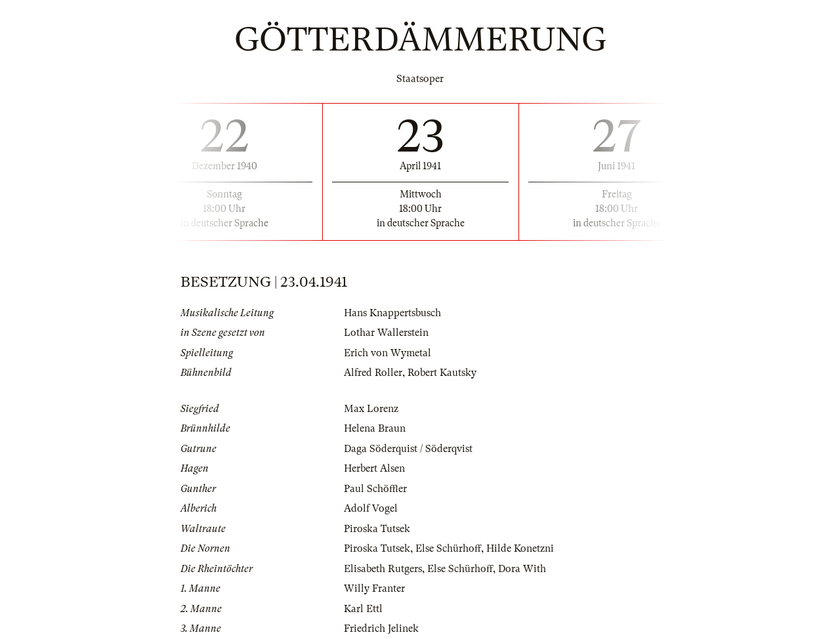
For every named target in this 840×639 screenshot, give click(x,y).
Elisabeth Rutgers (383, 569)
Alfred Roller (373, 373)
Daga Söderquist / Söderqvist (408, 449)
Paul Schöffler (375, 489)
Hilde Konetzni (520, 548)
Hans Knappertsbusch (392, 313)
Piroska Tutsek (377, 529)
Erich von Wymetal (388, 353)
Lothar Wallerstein (386, 333)
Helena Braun (375, 428)
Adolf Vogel (371, 508)
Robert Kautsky (442, 373)
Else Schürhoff (448, 548)
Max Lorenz (371, 409)
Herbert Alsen (374, 468)
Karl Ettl (363, 609)
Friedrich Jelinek (381, 629)
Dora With (522, 569)
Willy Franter (374, 588)
